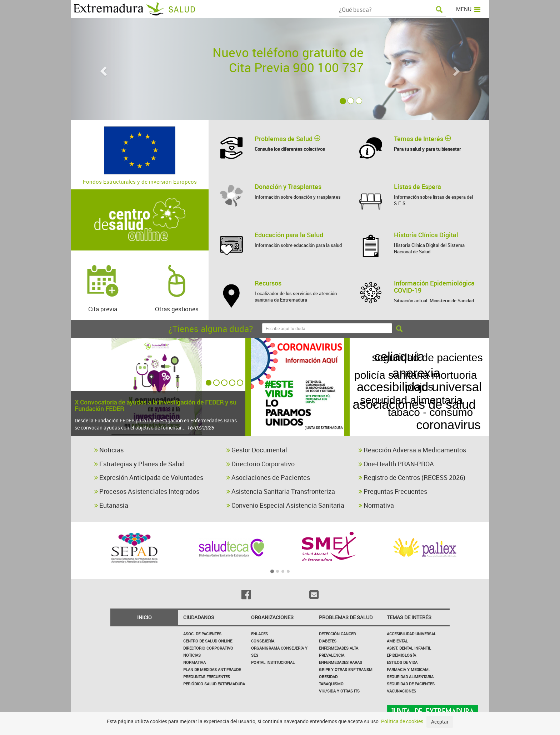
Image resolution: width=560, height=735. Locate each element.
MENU (468, 9)
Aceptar (440, 722)
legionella (460, 358)
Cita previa (103, 285)
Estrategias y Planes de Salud (139, 464)
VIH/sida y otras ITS (339, 691)
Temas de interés (409, 617)
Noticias (109, 450)
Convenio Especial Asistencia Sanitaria (285, 505)
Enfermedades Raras (341, 662)
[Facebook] (246, 595)
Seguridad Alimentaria (410, 677)
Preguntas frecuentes (207, 677)
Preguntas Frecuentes (393, 491)
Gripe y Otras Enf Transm (346, 669)
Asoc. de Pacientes (202, 634)
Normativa (376, 505)
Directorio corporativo (208, 648)
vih (386, 404)
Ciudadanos (199, 617)
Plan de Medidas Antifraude (212, 669)
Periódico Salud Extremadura (214, 684)
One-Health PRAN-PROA (396, 464)
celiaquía (405, 359)
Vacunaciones (401, 691)
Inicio (144, 617)
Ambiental (397, 641)
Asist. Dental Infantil (409, 648)
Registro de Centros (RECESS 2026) (412, 477)
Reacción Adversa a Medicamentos (412, 450)
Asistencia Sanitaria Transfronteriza (281, 491)
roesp (472, 402)
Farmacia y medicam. (408, 669)
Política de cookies (402, 721)
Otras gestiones (177, 285)
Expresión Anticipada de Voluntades (149, 477)
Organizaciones (272, 617)
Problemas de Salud (346, 617)
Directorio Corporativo (261, 464)
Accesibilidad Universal (411, 634)
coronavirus (448, 418)
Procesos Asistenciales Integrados (147, 491)
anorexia (423, 404)
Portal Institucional (273, 662)
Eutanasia (111, 505)
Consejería (263, 641)
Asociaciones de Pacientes (268, 477)
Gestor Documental (257, 450)
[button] (102, 69)
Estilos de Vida (402, 662)
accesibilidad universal (419, 387)
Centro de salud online (208, 641)
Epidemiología (401, 655)
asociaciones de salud (426, 373)
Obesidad (328, 677)
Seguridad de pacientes (411, 684)
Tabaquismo (331, 684)
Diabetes (328, 641)
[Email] (314, 595)
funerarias (385, 421)
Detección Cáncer (337, 634)
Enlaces (259, 634)
